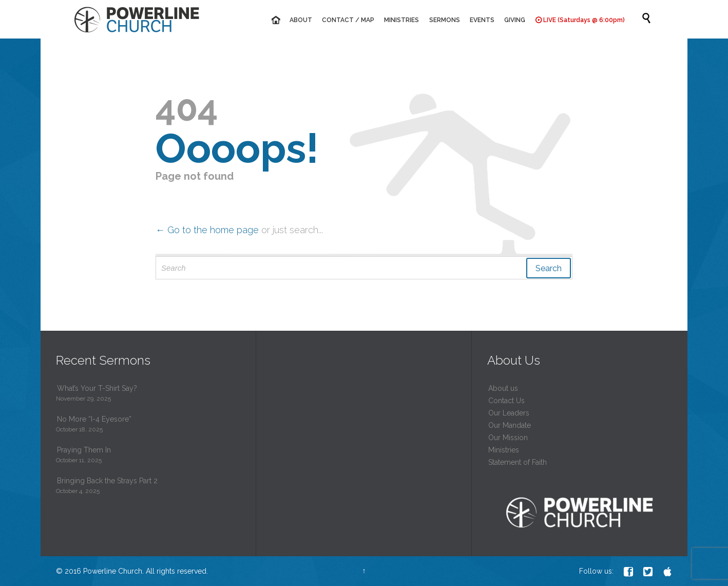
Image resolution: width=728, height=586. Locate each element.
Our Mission (508, 438)
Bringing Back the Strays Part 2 (107, 481)
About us (503, 388)
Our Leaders (509, 413)
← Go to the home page (207, 230)
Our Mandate (510, 425)
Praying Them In (84, 450)
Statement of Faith (518, 462)
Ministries (504, 450)
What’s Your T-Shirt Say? (97, 388)
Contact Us (506, 401)
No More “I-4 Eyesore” (94, 419)
